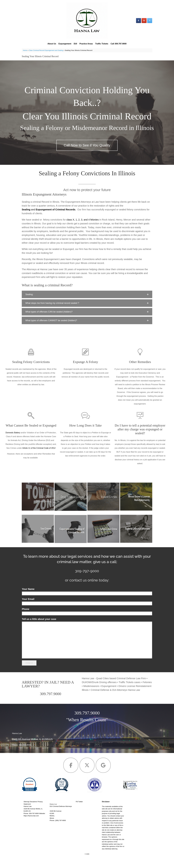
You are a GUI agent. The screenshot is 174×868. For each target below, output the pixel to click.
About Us (52, 44)
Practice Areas (86, 44)
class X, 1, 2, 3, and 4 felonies (83, 229)
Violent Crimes (109, 506)
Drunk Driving (44, 510)
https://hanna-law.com (31, 825)
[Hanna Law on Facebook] (139, 21)
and (29, 219)
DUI (75, 44)
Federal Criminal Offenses (137, 538)
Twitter (80, 811)
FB (77, 811)
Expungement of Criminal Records (56, 219)
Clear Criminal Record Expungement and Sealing (46, 50)
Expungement (65, 44)
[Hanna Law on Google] (144, 21)
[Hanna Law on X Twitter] (150, 21)
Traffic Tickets (102, 44)
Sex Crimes (46, 538)
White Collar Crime (109, 538)
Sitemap (26, 811)
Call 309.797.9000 (119, 44)
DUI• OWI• (46, 506)
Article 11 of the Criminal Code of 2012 (39, 457)
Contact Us (29, 672)
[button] (87, 303)
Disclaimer (33, 811)
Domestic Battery (13, 442)
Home (25, 50)
